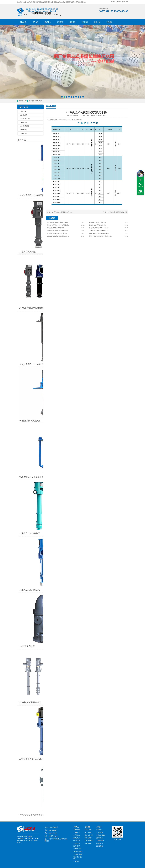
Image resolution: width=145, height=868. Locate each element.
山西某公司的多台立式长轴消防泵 (99, 231)
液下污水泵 (88, 661)
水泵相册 (87, 656)
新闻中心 (48, 22)
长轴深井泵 (77, 669)
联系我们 (109, 22)
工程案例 (72, 22)
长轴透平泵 (77, 672)
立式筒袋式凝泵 (25, 119)
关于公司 (36, 22)
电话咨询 (140, 186)
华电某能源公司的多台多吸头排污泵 (58, 231)
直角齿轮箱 (24, 133)
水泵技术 (99, 656)
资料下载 (23, 111)
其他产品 (76, 690)
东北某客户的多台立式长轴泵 (56, 228)
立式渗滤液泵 (25, 126)
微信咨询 (140, 193)
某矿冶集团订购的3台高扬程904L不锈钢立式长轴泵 (58, 222)
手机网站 (113, 2)
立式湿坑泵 (77, 664)
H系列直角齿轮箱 (78, 687)
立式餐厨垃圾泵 (78, 683)
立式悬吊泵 (77, 661)
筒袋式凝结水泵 (78, 680)
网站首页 (23, 22)
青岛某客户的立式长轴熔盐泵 (98, 222)
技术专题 (97, 22)
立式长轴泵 (39, 101)
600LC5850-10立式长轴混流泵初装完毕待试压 (58, 236)
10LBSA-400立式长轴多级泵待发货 (99, 233)
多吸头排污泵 (89, 664)
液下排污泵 (24, 122)
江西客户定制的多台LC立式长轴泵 (57, 233)
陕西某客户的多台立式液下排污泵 (99, 228)
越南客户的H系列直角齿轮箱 (97, 225)
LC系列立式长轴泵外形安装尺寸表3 (62, 212)
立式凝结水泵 (89, 669)
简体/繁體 (126, 2)
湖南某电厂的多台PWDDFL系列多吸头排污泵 (58, 225)
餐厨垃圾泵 (24, 130)
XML (20, 671)
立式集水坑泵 (77, 678)
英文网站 (119, 2)
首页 (26, 101)
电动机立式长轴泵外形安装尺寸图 (117, 212)
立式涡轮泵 (77, 667)
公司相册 (85, 22)
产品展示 (60, 22)
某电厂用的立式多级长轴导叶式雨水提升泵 (101, 236)
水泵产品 (76, 656)
